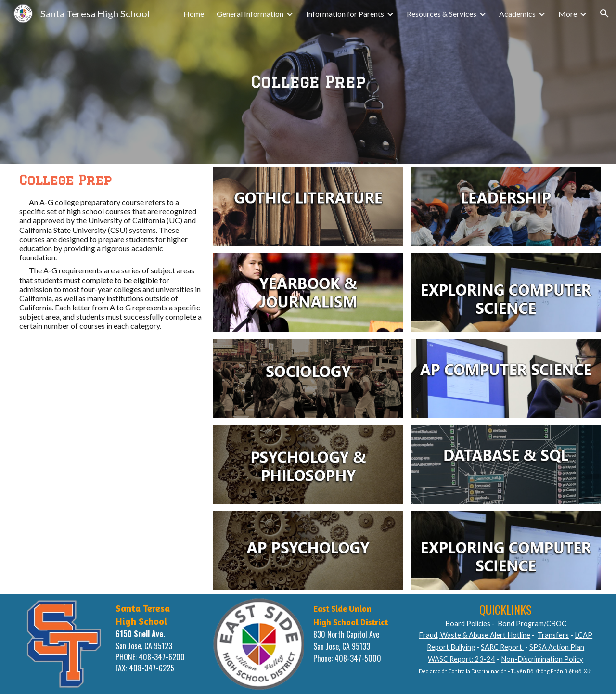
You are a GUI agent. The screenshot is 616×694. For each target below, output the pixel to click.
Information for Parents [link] (345, 14)
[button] (604, 13)
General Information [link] (250, 14)
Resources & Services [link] (442, 14)
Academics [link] (517, 14)
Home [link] (194, 14)
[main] (308, 82)
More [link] (568, 14)
